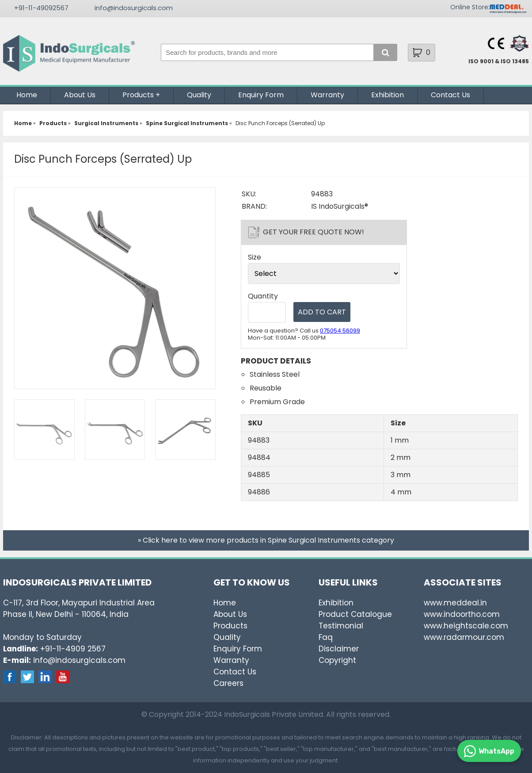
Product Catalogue (355, 614)
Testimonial (341, 626)
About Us (80, 95)
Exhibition (388, 95)
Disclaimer (339, 649)
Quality (199, 95)
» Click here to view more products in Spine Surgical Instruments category (266, 540)
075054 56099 (340, 331)
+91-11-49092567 (41, 8)
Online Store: (470, 7)
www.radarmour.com (464, 637)
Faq (326, 637)
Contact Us (450, 95)
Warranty (327, 95)
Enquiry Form (261, 95)
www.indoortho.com (462, 614)
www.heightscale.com (466, 626)
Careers (228, 683)
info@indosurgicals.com (134, 8)
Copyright (337, 660)
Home (27, 95)
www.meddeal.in (455, 603)
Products (138, 95)
